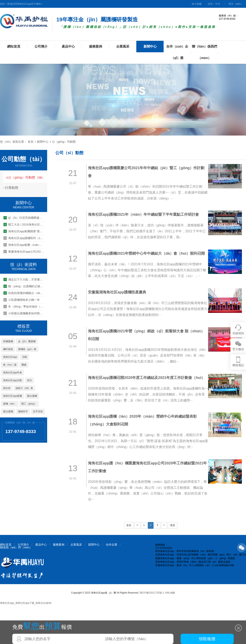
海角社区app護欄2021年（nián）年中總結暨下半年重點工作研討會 (146, 214)
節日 (30, 380)
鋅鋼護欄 (8, 341)
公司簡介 (41, 46)
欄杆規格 (8, 349)
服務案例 (96, 46)
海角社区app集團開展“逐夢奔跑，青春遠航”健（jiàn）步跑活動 (24, 231)
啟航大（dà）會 (24, 388)
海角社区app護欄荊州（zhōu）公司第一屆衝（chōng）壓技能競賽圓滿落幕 (24, 238)
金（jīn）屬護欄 (27, 341)
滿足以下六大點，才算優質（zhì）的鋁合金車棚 (24, 279)
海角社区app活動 (13, 380)
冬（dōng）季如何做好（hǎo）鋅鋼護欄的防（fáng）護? (24, 307)
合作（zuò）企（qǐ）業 (177, 52)
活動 (25, 357)
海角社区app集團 (13, 396)
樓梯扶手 (23, 411)
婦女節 (7, 388)
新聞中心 (150, 46)
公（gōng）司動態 (64, 142)
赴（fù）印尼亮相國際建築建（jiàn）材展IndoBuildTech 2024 (24, 218)
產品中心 (68, 46)
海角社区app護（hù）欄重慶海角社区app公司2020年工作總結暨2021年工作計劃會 (144, 506)
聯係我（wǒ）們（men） (16, 587)
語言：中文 (214, 4)
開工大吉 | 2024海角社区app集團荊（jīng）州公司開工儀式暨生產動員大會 (24, 225)
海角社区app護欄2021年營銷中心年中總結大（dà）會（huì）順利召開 (145, 257)
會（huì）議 (10, 365)
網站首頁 (14, 46)
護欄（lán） (10, 404)
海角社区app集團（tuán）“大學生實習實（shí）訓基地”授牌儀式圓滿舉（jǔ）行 (24, 245)
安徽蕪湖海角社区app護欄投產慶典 (119, 306)
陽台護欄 (32, 396)
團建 (24, 365)
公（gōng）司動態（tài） (29, 177)
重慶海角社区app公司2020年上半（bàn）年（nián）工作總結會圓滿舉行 (24, 252)
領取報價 (207, 639)
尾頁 (173, 564)
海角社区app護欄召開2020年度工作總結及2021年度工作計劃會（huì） (142, 401)
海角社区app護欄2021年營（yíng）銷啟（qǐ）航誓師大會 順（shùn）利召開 (140, 349)
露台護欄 (8, 411)
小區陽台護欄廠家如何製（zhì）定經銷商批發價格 (24, 313)
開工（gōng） (29, 404)
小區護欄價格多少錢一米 (22, 300)
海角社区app (10, 357)
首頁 (31, 142)
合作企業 (112, 584)
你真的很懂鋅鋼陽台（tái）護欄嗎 (24, 293)
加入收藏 (197, 4)
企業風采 (123, 46)
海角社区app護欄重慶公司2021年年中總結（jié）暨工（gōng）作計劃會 (145, 172)
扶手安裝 (38, 411)
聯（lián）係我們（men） (205, 52)
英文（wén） (236, 4)
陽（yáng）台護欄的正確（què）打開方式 (24, 286)
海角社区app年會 (13, 373)
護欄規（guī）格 (27, 349)
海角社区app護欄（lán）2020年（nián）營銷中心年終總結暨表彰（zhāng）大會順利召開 (145, 454)
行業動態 (13, 188)
